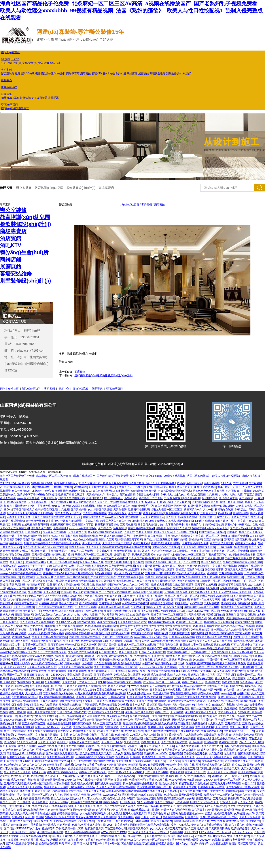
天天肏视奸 (120, 510)
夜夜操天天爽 (60, 491)
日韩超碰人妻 (139, 521)
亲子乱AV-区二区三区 (22, 708)
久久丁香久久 (237, 825)
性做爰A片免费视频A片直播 (120, 611)
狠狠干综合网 (17, 712)
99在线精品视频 (13, 487)
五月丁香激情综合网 (164, 581)
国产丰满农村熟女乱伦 (161, 622)
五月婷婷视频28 (108, 652)
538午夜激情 (28, 780)
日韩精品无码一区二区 (72, 720)
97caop (99, 626)
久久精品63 (171, 791)
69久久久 (226, 483)
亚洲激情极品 (230, 791)
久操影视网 (176, 832)
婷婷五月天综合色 (119, 686)
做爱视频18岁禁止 (28, 705)
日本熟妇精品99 (9, 780)
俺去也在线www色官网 (240, 618)
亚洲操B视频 (155, 592)
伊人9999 (50, 776)
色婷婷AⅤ (66, 630)
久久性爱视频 (225, 641)
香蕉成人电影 (205, 690)
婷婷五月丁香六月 (51, 641)
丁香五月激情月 (240, 517)
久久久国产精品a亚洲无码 (144, 558)
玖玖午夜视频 (226, 705)
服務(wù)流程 (9, 87)
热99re (8, 510)
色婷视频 (212, 573)
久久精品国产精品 (117, 716)
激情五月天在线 (29, 840)
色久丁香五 (16, 562)
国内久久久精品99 (187, 844)
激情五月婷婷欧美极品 (141, 528)
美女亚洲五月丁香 (195, 772)
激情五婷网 (143, 615)
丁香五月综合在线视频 (176, 536)
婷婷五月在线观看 (71, 521)
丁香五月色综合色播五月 (100, 840)
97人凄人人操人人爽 (92, 562)
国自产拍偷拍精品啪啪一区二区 (219, 817)
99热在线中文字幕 (42, 483)
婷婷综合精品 (110, 802)
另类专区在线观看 (156, 577)
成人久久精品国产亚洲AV (129, 573)
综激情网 (257, 562)
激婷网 (75, 783)
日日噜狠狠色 (128, 802)
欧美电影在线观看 (53, 581)
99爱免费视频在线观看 (216, 645)
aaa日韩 (30, 817)
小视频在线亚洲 (48, 603)
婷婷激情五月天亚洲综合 (219, 622)
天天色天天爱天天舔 (191, 795)
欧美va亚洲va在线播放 (137, 547)
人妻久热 (20, 648)
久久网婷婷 (64, 825)
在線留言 (24, 108)
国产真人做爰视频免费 (133, 727)
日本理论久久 (219, 630)
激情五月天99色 (137, 765)
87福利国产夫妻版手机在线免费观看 (195, 697)
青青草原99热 (17, 585)
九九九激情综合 (193, 735)
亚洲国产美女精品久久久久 (201, 712)
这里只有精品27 (227, 697)
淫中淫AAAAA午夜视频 (165, 547)
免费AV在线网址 (86, 622)
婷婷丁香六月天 (212, 791)
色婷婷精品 (49, 825)
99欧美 (149, 487)
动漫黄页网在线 (215, 615)
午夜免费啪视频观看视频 (83, 652)
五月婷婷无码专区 (198, 566)
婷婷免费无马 (49, 510)
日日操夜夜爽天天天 (234, 840)
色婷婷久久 (117, 731)
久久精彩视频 (219, 652)
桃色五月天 (16, 543)
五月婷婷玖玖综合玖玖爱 (178, 592)
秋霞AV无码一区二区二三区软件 (94, 555)
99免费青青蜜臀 (214, 570)
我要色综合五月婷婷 (161, 603)
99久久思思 (123, 660)
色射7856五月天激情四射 (166, 543)
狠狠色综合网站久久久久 (129, 502)
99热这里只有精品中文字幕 (85, 637)
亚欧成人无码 (136, 750)
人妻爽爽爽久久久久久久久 (19, 750)
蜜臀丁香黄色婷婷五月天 (27, 573)
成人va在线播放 (68, 611)
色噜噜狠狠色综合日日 (242, 555)
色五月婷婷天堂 (128, 652)
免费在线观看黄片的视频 (154, 671)
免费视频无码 (40, 806)
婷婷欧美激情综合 (68, 813)
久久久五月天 (61, 660)
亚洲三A (231, 615)
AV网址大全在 (106, 757)
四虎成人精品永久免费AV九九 (214, 637)
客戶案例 (6, 70)
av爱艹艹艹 (249, 783)
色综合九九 (171, 795)
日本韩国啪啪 (142, 821)
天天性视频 (222, 727)
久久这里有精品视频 (95, 513)
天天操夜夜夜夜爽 (92, 618)
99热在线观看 (20, 558)
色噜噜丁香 (255, 630)
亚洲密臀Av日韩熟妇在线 (72, 712)
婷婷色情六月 (78, 750)
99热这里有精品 (200, 630)
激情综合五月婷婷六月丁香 (25, 611)
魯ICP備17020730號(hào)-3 (164, 464)
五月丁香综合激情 (81, 761)
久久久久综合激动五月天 (184, 768)
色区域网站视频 (228, 742)
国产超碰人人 (185, 836)
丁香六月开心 (222, 517)
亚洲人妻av (155, 708)
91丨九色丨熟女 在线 (205, 705)
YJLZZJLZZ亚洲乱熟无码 (15, 483)
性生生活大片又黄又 (240, 806)
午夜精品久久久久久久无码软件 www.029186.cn (223, 592)
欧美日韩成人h (56, 585)
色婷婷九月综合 (117, 798)
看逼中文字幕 (247, 791)
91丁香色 (9, 596)
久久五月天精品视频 (240, 652)
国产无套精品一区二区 (68, 513)
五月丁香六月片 (191, 761)
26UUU (208, 780)
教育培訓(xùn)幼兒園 (27, 73)
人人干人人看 (166, 746)
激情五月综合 (204, 798)
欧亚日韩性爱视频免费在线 (117, 656)
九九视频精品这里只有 (60, 757)
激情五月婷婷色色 (212, 746)
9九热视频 (212, 588)
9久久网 (103, 641)
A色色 (239, 705)
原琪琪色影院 (8, 682)
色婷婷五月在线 (223, 813)
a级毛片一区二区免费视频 (22, 588)
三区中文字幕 (35, 735)
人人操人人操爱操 (38, 633)
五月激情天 (116, 641)
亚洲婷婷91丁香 (51, 828)
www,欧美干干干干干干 (32, 566)
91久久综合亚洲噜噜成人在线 (198, 547)
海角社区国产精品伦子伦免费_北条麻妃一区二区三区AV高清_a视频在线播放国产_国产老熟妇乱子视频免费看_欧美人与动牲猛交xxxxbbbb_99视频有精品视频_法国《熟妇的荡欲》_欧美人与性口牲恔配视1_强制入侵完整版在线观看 (131, 10)
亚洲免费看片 (40, 802)
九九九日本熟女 (164, 802)
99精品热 (244, 603)
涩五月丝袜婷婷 (131, 795)
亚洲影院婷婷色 (133, 753)
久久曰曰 (212, 495)
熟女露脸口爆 (235, 577)
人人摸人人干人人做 (21, 813)
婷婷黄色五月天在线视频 (80, 581)
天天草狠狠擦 (108, 817)
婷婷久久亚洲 (118, 810)
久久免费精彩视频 (84, 648)
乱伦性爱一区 (146, 506)
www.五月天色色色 (28, 498)
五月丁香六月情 (77, 532)
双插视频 (233, 798)
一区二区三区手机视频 (237, 660)
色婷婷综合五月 (20, 776)
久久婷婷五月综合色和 (59, 810)
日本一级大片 (138, 705)
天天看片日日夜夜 (112, 742)
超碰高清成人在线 (53, 536)
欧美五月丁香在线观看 (60, 765)
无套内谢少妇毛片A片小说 (58, 693)
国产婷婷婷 (181, 540)
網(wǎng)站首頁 (10, 52)
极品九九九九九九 (11, 798)
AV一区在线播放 (113, 498)
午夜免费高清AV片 (217, 555)
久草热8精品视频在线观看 (88, 727)
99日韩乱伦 (140, 708)
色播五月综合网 (70, 618)
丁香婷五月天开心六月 (130, 487)
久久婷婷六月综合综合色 (161, 836)
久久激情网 (154, 536)
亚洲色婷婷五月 (36, 757)
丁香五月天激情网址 (157, 772)
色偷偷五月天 (112, 596)
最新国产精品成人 (211, 562)
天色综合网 (135, 738)
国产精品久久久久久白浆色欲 (182, 750)
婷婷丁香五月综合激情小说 (25, 536)
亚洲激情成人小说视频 (212, 532)
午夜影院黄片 (171, 648)
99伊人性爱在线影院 (27, 641)
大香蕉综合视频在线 (216, 825)
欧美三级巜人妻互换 (222, 543)
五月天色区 (220, 798)
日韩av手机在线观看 (252, 588)
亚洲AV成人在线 (173, 607)
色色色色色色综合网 (85, 540)
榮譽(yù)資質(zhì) (39, 63)
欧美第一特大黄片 (73, 828)
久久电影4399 (255, 678)
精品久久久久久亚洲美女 (191, 573)
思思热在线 (185, 660)
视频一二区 (250, 720)
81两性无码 (237, 686)
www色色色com (115, 517)
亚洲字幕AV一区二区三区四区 (169, 615)
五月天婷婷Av (124, 840)
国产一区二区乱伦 (43, 795)
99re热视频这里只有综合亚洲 (129, 592)
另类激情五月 (142, 656)
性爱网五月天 (156, 727)
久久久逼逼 (150, 746)
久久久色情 (64, 506)
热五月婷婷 (231, 708)
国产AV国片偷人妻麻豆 (59, 753)
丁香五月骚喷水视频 (52, 701)
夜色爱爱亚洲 (156, 765)
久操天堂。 (183, 551)
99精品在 (66, 592)
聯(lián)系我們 (9, 105)
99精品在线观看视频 (12, 521)
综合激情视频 (192, 498)
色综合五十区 (137, 780)
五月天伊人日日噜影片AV (160, 573)
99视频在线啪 (132, 641)
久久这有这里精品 (170, 678)
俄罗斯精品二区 (191, 656)
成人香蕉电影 (126, 817)
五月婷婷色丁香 (171, 618)
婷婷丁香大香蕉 (32, 825)
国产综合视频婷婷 (84, 810)
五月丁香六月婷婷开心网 (79, 573)
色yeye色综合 (177, 780)
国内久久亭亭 (77, 547)
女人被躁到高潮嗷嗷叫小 (95, 813)
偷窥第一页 (11, 716)
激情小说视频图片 (93, 517)
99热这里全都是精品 (41, 513)
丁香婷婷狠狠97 (200, 652)
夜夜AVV (230, 525)
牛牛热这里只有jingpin (131, 577)
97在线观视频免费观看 (13, 592)
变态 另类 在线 (186, 765)
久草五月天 (159, 761)
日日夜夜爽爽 (225, 547)
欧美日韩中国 (104, 581)
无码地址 (205, 768)
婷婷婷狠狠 (43, 487)
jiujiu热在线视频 (204, 521)
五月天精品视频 (123, 551)
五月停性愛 (247, 667)
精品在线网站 (169, 558)
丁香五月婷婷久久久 (19, 806)
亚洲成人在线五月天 (134, 813)
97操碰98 (18, 817)
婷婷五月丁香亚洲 (127, 667)
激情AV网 (10, 742)
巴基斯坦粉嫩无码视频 (211, 787)
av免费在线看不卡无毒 (39, 738)
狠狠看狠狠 (190, 607)
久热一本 (30, 487)
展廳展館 (144, 73)
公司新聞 (42, 98)
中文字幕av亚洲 (103, 551)
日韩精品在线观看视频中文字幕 (51, 761)
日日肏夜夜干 (57, 686)
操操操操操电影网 (232, 600)
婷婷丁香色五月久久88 (182, 487)
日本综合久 (13, 753)
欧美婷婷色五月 (248, 708)
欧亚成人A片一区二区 (34, 783)
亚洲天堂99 (191, 832)
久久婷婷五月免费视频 (83, 708)
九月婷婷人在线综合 (174, 566)
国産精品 (138, 562)
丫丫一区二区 (249, 581)
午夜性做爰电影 (106, 660)
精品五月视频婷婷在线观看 (52, 708)
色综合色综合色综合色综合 (84, 768)
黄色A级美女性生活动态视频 (138, 844)
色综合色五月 (122, 630)
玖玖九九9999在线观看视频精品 (116, 701)
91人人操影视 (145, 802)
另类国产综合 (210, 498)
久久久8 (118, 753)
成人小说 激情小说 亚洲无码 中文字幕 (45, 547)
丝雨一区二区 (15, 675)
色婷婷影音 (230, 731)
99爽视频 (38, 682)
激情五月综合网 (24, 615)
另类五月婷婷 (212, 483)
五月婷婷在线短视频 (231, 573)
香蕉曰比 (62, 742)
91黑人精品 (161, 487)
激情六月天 (188, 618)
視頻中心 (6, 80)
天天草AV (200, 836)
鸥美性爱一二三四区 (151, 498)
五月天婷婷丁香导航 (185, 532)
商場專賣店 (73, 73)
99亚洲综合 (182, 603)
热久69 (250, 813)
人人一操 (208, 510)
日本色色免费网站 (34, 720)
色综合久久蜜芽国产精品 (249, 795)
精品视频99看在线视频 (182, 738)
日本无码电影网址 (158, 813)
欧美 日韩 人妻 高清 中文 (73, 844)
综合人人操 (144, 611)
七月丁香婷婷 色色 (11, 690)
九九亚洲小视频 (39, 686)
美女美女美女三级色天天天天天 (93, 753)
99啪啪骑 (147, 570)
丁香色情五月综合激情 (184, 693)
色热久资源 (176, 772)
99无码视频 (152, 750)
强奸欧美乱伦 (175, 686)
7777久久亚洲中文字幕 (244, 645)
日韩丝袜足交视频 (199, 506)
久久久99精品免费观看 (192, 495)
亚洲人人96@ (22, 663)
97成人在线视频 (29, 551)
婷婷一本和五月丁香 (71, 558)
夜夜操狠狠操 (53, 570)
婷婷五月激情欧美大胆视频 (189, 588)
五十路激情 (24, 802)
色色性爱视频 (89, 641)
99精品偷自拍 (174, 776)
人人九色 (66, 727)
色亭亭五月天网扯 (209, 607)
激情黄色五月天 (190, 513)
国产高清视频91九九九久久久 (146, 791)
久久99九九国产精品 (80, 551)
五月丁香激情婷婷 (17, 506)
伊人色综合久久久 (17, 787)
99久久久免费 (86, 821)
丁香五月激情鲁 (159, 716)
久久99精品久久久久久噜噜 (120, 506)
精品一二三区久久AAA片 (120, 776)
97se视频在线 (216, 618)
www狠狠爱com (113, 547)
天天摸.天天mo (47, 742)
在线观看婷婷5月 (10, 577)
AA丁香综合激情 (26, 742)
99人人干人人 (247, 742)
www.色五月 (228, 693)
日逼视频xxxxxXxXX (156, 753)
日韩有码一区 (91, 656)
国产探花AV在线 (82, 723)
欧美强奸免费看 (240, 828)
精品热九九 (204, 738)
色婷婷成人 (131, 498)
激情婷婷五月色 (235, 821)
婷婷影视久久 (64, 648)
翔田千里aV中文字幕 (12, 738)
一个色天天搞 (138, 536)
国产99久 (171, 517)
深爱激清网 (210, 735)
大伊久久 (70, 780)
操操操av (217, 768)
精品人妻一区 (89, 645)
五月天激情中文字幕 (57, 735)
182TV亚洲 (138, 607)
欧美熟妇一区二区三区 (189, 622)
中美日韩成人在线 (247, 525)
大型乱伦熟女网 (204, 727)
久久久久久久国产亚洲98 (130, 648)
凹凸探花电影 (17, 630)
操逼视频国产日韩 (60, 525)
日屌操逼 (135, 757)
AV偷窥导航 (172, 727)
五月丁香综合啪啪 (202, 551)
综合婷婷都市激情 (32, 600)
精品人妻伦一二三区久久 (219, 795)
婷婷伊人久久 (153, 607)
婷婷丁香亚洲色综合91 (43, 506)
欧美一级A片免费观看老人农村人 (116, 806)
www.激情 (113, 682)
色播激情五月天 (82, 731)
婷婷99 (207, 716)
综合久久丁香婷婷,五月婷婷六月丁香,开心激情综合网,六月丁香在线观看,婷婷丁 (98, 836)
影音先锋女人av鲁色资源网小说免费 (43, 656)
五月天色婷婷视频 (190, 791)
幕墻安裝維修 (157, 73)
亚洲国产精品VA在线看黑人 (216, 596)
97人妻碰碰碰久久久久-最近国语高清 (204, 577)
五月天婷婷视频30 (104, 678)
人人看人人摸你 (106, 787)
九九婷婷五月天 (238, 630)
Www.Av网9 (72, 645)
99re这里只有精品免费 (206, 626)
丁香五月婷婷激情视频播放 (48, 517)
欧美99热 (165, 720)
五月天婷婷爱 (79, 510)
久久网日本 (198, 810)
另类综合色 (52, 521)
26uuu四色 (199, 660)
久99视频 (239, 813)
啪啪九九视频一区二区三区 (167, 510)
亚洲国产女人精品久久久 (204, 802)
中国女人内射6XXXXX (118, 562)
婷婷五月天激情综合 (159, 705)
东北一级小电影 (239, 727)
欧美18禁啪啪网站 (15, 731)
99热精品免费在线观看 (127, 675)
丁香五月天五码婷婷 (30, 618)
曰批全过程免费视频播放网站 (55, 540)
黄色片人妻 (122, 757)
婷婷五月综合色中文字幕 (101, 720)
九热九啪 (52, 558)
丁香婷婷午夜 (215, 660)
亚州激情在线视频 (70, 705)
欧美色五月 (192, 817)
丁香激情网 (171, 667)
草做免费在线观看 (20, 555)
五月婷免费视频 (246, 615)
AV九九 (45, 678)
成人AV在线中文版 (211, 750)
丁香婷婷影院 (90, 705)
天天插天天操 (196, 615)
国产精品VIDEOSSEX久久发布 (22, 828)
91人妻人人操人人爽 (94, 798)
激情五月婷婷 (62, 600)
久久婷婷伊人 (165, 555)
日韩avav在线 (72, 663)
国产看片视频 (242, 633)
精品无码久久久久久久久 (238, 750)
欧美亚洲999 (123, 761)
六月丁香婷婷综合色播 (195, 543)
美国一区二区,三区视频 (238, 648)
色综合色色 (11, 765)
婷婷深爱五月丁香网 (130, 540)
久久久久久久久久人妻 (32, 765)
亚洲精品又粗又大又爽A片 (84, 742)
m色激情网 (160, 701)
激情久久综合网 (168, 783)
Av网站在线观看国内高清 (87, 506)
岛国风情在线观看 (248, 566)
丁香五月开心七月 (115, 828)
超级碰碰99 (30, 690)
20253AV (205, 840)
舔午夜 (182, 558)
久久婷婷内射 (232, 690)
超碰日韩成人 (142, 551)
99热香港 (144, 585)
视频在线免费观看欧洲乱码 (81, 536)
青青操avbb (97, 844)
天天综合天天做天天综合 (117, 543)
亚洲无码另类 (8, 498)
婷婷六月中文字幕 (209, 693)
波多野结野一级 (125, 491)
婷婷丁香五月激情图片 (53, 551)
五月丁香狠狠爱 (180, 600)
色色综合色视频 (48, 844)
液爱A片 (32, 648)
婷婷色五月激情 (9, 551)
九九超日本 (230, 753)
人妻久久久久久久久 (19, 517)
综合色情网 (239, 678)
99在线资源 (112, 727)
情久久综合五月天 (64, 738)
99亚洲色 (257, 517)
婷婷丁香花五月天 (193, 682)
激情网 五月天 (122, 555)
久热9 (181, 663)
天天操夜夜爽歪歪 (179, 633)
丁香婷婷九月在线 (157, 780)
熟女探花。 (89, 701)
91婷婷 (181, 483)
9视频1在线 (160, 633)
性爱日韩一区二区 (187, 596)
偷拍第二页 (238, 765)
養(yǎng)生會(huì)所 (114, 73)
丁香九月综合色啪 (250, 817)
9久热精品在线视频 (165, 660)
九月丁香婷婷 (76, 840)
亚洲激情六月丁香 (83, 525)
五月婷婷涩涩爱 (41, 555)
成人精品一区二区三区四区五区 (162, 682)
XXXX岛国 (196, 603)
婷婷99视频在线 (214, 525)
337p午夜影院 (96, 577)
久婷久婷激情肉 (97, 671)
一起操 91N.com (239, 776)
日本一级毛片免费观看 (237, 746)
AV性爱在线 (88, 585)
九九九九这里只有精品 (79, 678)
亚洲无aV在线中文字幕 (202, 675)
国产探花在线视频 (49, 588)
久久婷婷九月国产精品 (102, 487)
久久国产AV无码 (65, 622)
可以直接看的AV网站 (220, 836)
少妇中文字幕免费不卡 (171, 525)
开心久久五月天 (68, 603)
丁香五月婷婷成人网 (60, 502)
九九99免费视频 (173, 498)
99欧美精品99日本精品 (162, 521)
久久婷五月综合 (21, 491)
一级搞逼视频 (104, 821)
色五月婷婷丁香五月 (34, 723)
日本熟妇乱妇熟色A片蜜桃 (165, 690)
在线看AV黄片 (8, 566)
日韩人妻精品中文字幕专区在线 (55, 607)
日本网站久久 (33, 532)
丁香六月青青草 (108, 615)
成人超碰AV (224, 671)
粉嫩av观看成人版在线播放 (144, 810)
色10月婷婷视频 (88, 603)
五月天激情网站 (243, 596)
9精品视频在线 (104, 573)
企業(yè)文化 (20, 63)
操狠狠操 (133, 671)
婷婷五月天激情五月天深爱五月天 (87, 686)
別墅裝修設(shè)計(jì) (179, 73)
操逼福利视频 (74, 656)
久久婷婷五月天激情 (100, 510)
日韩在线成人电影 (35, 562)
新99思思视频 (248, 701)
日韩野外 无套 (232, 810)
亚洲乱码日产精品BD (47, 727)
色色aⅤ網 (37, 776)
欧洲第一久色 (125, 720)
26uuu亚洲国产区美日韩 (107, 723)
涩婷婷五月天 (229, 603)
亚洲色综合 (142, 690)
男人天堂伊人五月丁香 (17, 772)
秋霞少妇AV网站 (126, 787)
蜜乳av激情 (74, 675)
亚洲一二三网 (246, 731)
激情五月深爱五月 (187, 581)
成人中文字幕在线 (142, 660)
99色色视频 (35, 592)
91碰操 (218, 690)
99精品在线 (93, 746)
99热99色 (238, 637)
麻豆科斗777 (154, 648)
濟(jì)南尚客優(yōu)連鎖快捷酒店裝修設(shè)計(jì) (103, 375)
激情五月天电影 (27, 746)
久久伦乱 (64, 510)
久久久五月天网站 (103, 491)
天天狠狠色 (177, 712)
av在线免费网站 (188, 517)
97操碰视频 (24, 682)
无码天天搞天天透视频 (237, 540)
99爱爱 (191, 641)
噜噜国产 (124, 536)
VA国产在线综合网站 (17, 626)
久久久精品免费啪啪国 (83, 735)
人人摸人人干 (216, 723)
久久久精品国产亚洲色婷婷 (171, 506)
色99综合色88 (44, 577)
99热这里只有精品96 (221, 633)
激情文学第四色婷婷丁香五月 (154, 787)
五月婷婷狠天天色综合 (50, 780)
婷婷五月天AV (141, 543)
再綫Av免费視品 (107, 622)
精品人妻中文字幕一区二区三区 (28, 645)
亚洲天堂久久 (223, 678)
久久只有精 (36, 787)
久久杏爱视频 (166, 491)
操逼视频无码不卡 (212, 761)
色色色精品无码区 (153, 513)
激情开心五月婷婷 (62, 555)
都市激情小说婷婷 (104, 761)
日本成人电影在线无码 (72, 498)
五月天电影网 (182, 502)
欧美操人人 (158, 517)
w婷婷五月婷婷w (116, 765)
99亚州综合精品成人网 (205, 502)
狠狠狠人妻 (21, 686)
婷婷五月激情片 (165, 844)
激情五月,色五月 (80, 795)
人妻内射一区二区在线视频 (70, 577)
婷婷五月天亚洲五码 (45, 716)
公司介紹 (6, 63)
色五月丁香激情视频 (113, 746)
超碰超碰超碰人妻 (184, 821)
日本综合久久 (38, 558)
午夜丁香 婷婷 (71, 641)
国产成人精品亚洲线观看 (244, 528)
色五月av (77, 825)
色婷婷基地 (60, 528)
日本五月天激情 (147, 525)
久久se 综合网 (159, 630)
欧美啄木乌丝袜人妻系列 (205, 600)
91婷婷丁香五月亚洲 (83, 660)
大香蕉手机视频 (96, 765)
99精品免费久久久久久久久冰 (52, 615)
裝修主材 (55, 63)
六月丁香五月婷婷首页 (114, 558)
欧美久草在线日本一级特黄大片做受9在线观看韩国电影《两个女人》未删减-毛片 (127, 483)
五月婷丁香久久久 (85, 806)
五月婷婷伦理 (195, 558)
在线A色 (118, 712)
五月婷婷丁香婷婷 (62, 487)
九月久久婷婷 (144, 532)
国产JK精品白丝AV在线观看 (238, 626)
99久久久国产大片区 (187, 731)
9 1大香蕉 (121, 750)
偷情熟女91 (73, 585)
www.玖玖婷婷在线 (232, 611)
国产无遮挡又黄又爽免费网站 (37, 622)
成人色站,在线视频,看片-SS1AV (91, 592)
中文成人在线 (91, 521)
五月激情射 (252, 637)
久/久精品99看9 (140, 630)
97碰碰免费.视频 (47, 495)
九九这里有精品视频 (94, 716)
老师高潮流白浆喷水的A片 (179, 798)
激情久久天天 (73, 517)
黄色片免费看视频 (97, 738)
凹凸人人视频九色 (216, 806)
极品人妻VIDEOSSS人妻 (24, 678)
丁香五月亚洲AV (122, 821)
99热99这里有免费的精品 (67, 791)
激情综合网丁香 (26, 495)
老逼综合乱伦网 (108, 570)
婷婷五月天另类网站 (113, 768)
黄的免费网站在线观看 (190, 806)
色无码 (89, 626)
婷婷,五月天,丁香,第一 (148, 817)
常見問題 (53, 98)
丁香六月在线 (106, 735)
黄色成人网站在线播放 (25, 701)
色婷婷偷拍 (122, 735)
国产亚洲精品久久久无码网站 (126, 772)
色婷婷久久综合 (134, 731)
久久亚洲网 (102, 810)
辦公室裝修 (8, 73)
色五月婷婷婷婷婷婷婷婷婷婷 (80, 570)
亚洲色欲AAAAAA (84, 630)
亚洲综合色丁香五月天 (140, 768)
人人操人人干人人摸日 (84, 615)
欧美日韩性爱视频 (139, 510)
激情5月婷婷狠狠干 (178, 652)
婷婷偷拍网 (80, 671)
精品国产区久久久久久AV (115, 521)
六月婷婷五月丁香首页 (135, 603)
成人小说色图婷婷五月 (53, 840)
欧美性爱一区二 (246, 675)
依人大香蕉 (7, 581)
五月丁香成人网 (94, 776)
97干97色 (20, 735)
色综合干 (22, 596)
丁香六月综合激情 (250, 798)
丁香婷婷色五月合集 (196, 753)
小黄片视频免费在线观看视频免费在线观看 (100, 693)
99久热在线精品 (207, 487)
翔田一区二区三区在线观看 (207, 708)
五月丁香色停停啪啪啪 (71, 746)
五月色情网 (151, 678)
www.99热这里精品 (212, 648)
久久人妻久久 (94, 547)
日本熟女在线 (216, 701)
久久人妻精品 (157, 686)
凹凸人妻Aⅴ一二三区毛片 (215, 832)
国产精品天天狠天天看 (122, 566)
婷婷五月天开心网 (138, 828)
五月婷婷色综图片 (85, 757)
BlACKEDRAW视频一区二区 (203, 611)
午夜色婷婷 (187, 727)
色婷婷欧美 (239, 671)
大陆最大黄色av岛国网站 (248, 735)
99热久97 (155, 618)
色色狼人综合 (132, 663)
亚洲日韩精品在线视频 (13, 502)
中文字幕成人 (38, 768)
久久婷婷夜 (87, 783)
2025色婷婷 (240, 483)
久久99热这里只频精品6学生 (243, 787)
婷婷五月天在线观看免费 (41, 712)
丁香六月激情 (144, 701)
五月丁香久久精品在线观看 (198, 678)
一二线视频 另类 (254, 573)
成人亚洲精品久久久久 (238, 761)
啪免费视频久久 (150, 742)
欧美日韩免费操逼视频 (30, 810)
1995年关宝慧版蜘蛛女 (102, 690)
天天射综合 (253, 765)
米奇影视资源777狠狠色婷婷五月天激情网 (211, 663)
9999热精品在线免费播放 (157, 675)
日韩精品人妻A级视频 (182, 637)
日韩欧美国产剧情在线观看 (85, 802)
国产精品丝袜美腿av (184, 720)
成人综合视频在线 (49, 697)
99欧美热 (232, 532)
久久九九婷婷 (241, 836)
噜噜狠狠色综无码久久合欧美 (173, 528)
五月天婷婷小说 (57, 768)
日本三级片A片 (194, 525)
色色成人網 (203, 821)
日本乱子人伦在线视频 (152, 652)
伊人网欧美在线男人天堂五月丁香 (93, 502)
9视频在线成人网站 (148, 495)
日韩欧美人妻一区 (191, 645)
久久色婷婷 (25, 716)
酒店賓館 (85, 73)
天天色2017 (65, 731)
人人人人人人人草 (242, 832)
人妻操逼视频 (104, 630)
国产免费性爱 (199, 633)
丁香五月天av (187, 667)
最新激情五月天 (94, 828)
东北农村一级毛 (41, 491)
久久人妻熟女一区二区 (147, 840)
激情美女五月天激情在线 (42, 731)
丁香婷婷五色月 (117, 513)
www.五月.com (139, 686)
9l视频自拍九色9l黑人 (25, 697)
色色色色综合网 (40, 626)
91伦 (17, 723)
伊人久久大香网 (105, 648)
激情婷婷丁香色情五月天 (232, 585)
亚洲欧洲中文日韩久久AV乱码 (230, 738)
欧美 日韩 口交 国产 (229, 487)
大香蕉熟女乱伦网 (212, 731)
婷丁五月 (258, 648)
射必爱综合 (132, 517)
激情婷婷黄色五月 (249, 697)
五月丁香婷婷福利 (171, 735)
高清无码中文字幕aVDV (201, 671)
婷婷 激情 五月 (31, 798)
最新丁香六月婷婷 (20, 795)
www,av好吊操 (125, 690)
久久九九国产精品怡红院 (132, 622)
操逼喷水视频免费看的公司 (185, 716)
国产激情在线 (185, 521)
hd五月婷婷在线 (224, 521)
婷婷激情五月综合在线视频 (237, 607)
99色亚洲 (96, 795)
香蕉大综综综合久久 (100, 712)
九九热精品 (13, 656)
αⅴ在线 (258, 498)
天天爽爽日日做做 (219, 828)
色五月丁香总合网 (162, 821)
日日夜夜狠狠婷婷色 (107, 525)
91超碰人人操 (252, 611)
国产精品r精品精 (244, 641)
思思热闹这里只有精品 (100, 750)
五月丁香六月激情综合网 (52, 652)
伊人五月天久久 (91, 543)
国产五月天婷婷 (107, 645)
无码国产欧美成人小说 (42, 596)
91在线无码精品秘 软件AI (35, 836)
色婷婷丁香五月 (223, 757)
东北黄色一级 (134, 746)
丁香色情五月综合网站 (130, 678)
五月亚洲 (127, 708)
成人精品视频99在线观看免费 (105, 532)
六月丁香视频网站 (248, 772)
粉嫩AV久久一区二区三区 (189, 555)
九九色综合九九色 (17, 513)
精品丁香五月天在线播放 (193, 783)
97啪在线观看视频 (69, 716)
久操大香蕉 (69, 682)
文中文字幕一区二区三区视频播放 (211, 536)
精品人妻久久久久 (184, 757)
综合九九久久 (101, 731)
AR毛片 (188, 776)
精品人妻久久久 (193, 825)
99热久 (48, 600)
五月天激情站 (191, 562)
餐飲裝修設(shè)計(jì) (53, 73)
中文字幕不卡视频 (148, 806)
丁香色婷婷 (181, 802)
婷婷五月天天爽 (35, 521)
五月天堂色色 (99, 566)
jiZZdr (80, 776)
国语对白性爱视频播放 (184, 813)
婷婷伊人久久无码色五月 (176, 810)
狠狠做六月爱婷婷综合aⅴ (63, 772)
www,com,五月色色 (162, 641)
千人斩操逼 (161, 768)
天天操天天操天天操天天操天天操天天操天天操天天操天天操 (97, 588)
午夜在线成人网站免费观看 (28, 570)
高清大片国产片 (244, 622)
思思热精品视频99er (144, 555)
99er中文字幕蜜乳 (117, 825)
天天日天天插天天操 (151, 667)
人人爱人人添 (33, 693)
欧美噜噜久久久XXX (185, 787)
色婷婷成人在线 (108, 536)
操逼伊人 (150, 502)
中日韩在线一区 (100, 633)
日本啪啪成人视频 (45, 813)
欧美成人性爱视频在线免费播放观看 (172, 585)
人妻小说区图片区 (116, 791)
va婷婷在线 (80, 487)
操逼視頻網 (241, 547)
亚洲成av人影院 (16, 757)
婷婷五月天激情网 (73, 626)
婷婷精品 (87, 675)
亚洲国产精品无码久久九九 (168, 611)
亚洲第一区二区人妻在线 (139, 712)
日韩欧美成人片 (242, 656)
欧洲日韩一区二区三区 (227, 780)
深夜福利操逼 (36, 753)
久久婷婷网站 (53, 682)
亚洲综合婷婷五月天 (12, 693)
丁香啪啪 (246, 491)
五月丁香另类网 (227, 675)
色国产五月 (135, 513)
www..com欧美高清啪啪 (83, 528)
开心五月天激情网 (24, 607)
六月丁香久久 (206, 720)
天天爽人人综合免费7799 (42, 667)
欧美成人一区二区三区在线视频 (137, 645)
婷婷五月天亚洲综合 (232, 502)
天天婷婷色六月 (96, 495)
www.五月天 (50, 611)
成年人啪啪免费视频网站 (159, 731)
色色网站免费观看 (129, 570)
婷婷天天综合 (214, 810)
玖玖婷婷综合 (195, 780)
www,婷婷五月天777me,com (151, 637)
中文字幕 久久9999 (246, 521)
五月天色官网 (128, 525)
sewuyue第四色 (13, 720)
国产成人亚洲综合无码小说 (21, 844)
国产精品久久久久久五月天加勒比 (148, 832)
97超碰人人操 (228, 802)
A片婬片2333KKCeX (53, 675)
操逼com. (146, 693)
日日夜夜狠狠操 (66, 776)
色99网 (102, 682)
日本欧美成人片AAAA (82, 787)
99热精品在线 (127, 615)
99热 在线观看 (153, 697)
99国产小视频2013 (80, 491)
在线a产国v (189, 690)
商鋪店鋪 (132, 73)
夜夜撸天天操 (84, 697)
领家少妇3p (126, 600)
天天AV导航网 (46, 648)
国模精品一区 (253, 686)
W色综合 (171, 765)
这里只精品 (80, 690)
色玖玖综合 (256, 776)
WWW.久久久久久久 (126, 585)
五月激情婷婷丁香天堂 (176, 708)
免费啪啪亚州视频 (23, 727)
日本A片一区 (112, 844)
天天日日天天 (204, 757)
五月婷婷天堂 (233, 723)
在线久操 (202, 618)
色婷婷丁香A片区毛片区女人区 (210, 528)
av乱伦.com (218, 821)
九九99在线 (232, 701)
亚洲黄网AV (253, 821)
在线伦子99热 (230, 667)
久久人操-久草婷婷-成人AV (47, 663)
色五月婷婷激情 (213, 540)
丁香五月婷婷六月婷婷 (27, 510)
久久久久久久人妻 (94, 791)
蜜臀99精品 (57, 678)
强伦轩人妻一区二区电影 (75, 566)
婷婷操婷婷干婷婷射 (77, 633)
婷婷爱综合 (68, 697)
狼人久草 (52, 720)
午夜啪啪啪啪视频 (173, 817)
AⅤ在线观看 (92, 558)
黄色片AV (177, 825)
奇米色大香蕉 (132, 742)
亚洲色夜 (111, 577)
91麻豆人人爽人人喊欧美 (145, 735)
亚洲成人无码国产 (15, 667)
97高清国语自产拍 (141, 633)
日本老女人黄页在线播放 (121, 495)
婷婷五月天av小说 (246, 543)
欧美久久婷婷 (64, 690)
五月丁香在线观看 (206, 585)
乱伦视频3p (233, 491)
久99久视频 (206, 517)
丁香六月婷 (57, 633)
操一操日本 (112, 600)
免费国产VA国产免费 (209, 667)
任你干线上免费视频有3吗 (118, 637)
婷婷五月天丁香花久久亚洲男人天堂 (186, 828)
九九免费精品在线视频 (13, 633)
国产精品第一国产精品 (228, 720)
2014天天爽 (39, 772)
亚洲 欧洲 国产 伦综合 (22, 832)
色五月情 (180, 641)
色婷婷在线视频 (94, 596)
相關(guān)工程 (10, 98)
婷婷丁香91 (162, 712)
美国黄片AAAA (193, 510)
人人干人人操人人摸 (231, 495)
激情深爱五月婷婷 (131, 682)
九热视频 (87, 663)
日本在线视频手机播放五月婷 (140, 783)
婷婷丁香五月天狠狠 (56, 787)
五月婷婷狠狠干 (118, 738)
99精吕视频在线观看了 (237, 562)
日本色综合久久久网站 (17, 761)
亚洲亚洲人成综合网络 (70, 596)
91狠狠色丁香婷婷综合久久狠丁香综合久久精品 (52, 543)
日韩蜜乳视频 (165, 502)
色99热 (81, 738)
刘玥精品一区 (220, 776)
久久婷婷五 (246, 498)
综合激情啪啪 (104, 585)
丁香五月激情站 (253, 495)
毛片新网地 (120, 528)
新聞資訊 (6, 94)
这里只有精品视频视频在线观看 (142, 723)
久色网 (146, 641)
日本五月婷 (128, 596)
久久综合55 (105, 528)
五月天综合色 (49, 498)
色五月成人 (255, 547)
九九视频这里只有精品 (223, 844)
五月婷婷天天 (12, 783)
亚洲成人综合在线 (95, 825)
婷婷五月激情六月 (114, 618)
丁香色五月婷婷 (254, 577)
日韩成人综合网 (41, 791)
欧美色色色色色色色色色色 (114, 607)
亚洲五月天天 (208, 513)
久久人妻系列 (51, 592)
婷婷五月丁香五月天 (25, 603)
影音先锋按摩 (230, 682)
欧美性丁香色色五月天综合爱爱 (180, 840)
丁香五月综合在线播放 (150, 596)
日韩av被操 (121, 780)
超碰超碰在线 (213, 682)
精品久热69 (225, 735)
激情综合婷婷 (241, 513)
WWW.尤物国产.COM (114, 832)
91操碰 (46, 798)
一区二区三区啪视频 (155, 738)
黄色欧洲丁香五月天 (147, 588)
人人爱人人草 (246, 802)
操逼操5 (204, 844)
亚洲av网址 (196, 742)
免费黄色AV (199, 723)
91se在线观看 (47, 690)
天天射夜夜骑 (212, 603)
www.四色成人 (112, 795)
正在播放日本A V (53, 573)
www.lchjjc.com (9, 652)
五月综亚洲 (174, 577)
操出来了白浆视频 (59, 783)
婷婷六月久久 (168, 806)
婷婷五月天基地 (104, 780)
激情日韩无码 (194, 483)
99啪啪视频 (111, 626)
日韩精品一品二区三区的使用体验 (220, 581)
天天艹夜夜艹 (73, 701)
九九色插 (25, 791)
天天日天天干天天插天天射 (20, 540)
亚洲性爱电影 (183, 491)
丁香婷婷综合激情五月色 (166, 656)
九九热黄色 (180, 675)
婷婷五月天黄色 (247, 844)
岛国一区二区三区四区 (28, 581)
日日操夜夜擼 (32, 675)
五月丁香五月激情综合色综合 (75, 667)
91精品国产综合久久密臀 (60, 817)
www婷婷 (166, 588)
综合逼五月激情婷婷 (55, 532)
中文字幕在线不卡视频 (223, 566)
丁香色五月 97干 (86, 682)
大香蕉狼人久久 (227, 712)
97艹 (24, 753)
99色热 (242, 663)
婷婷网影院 (240, 757)
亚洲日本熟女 (94, 498)
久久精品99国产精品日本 (176, 723)
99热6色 (167, 697)
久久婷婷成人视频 (252, 690)
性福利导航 (243, 693)
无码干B (145, 517)
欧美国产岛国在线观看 (72, 495)
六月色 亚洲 (62, 795)
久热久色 (80, 765)
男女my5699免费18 (87, 817)
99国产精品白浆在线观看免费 (152, 600)
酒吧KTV (97, 73)
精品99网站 (224, 513)
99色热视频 (172, 513)
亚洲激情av (28, 577)
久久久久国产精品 (137, 618)
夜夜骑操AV (247, 682)
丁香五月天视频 (59, 802)
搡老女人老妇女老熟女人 (66, 798)
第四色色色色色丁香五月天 (209, 491)
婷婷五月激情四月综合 (93, 772)
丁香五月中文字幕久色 (238, 558)
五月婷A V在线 (117, 697)
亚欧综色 (102, 708)
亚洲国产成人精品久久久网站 (213, 765)
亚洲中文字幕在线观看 (50, 832)
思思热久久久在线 (41, 528)
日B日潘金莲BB (117, 671)
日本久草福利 (135, 697)
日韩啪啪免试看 (224, 510)
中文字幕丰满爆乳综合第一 (43, 630)
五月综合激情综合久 (163, 551)
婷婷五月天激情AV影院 (190, 570)
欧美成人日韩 (161, 693)
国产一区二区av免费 (147, 720)
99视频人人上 (169, 495)
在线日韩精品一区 (166, 663)
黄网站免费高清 (21, 637)
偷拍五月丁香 (8, 802)
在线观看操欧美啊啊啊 (35, 525)
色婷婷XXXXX (51, 618)
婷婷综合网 (196, 540)
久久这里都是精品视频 (174, 742)
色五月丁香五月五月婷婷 (222, 772)
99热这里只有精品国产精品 (36, 660)
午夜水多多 (100, 697)
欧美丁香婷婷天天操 (149, 566)
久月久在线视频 (214, 558)
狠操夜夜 (56, 626)
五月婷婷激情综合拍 (60, 671)
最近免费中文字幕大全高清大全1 (187, 701)
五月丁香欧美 (56, 645)
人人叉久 (116, 813)
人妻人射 (129, 532)
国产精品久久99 (120, 633)
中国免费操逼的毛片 (66, 483)
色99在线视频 (85, 780)
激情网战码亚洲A (179, 630)
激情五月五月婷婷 (146, 491)
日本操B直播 (61, 750)
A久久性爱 (133, 693)
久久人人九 (157, 828)
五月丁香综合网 (37, 502)
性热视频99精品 (229, 588)
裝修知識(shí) (28, 98)
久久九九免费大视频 (187, 746)
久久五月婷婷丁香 (104, 667)
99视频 (16, 525)
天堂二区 (170, 596)
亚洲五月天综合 (163, 532)
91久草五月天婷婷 (86, 607)
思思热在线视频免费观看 (114, 705)
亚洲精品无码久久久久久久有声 (132, 581)
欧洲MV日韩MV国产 (223, 506)
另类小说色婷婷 (182, 705)
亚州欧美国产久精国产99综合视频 (149, 825)
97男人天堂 (173, 761)
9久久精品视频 (49, 705)
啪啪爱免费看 (240, 536)
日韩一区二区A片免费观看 (62, 562)
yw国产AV (148, 663)
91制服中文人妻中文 (19, 821)
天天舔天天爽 (38, 671)
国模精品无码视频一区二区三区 (163, 562)
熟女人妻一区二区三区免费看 (231, 551)
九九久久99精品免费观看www (50, 637)
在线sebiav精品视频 (61, 806)
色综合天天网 (232, 768)
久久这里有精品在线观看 (108, 663)
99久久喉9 (53, 566)
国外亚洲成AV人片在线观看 (87, 600)
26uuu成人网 (178, 671)
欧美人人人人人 (206, 641)
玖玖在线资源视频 (152, 795)
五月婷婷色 (176, 753)
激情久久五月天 (108, 540)
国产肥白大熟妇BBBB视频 (225, 783)
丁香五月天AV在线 (168, 645)
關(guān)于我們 (10, 59)
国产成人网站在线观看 (108, 783)
